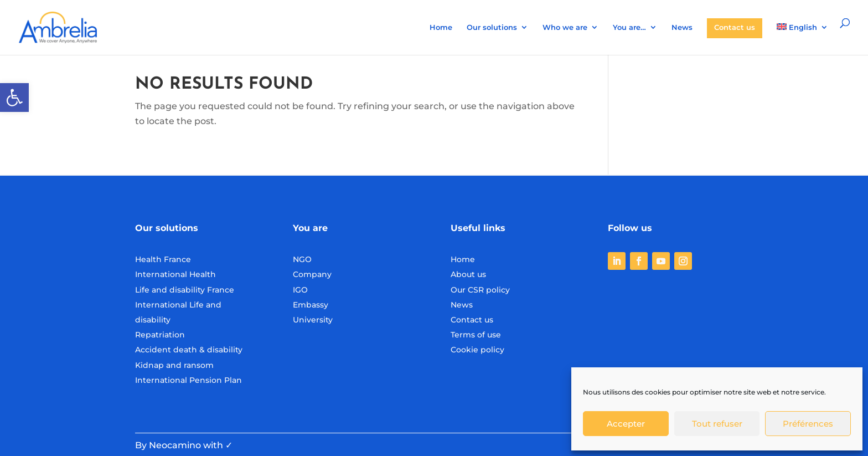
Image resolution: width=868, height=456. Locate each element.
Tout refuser (717, 424)
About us (468, 274)
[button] (14, 98)
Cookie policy (477, 350)
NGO (302, 259)
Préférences (808, 424)
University (313, 320)
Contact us (735, 27)
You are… (629, 27)
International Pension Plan (188, 380)
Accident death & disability (189, 350)
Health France (163, 259)
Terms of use (476, 335)
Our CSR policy (480, 290)
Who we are (565, 27)
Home (441, 27)
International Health (175, 274)
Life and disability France (185, 290)
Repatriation (160, 335)
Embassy (311, 305)
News (682, 27)
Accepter (626, 424)
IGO (300, 290)
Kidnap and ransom (174, 365)
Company (312, 274)
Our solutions (492, 27)
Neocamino (175, 445)
